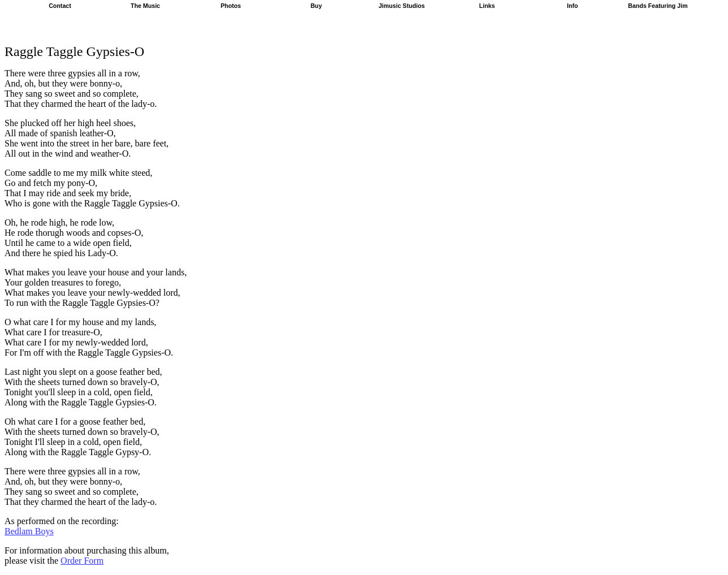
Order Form (82, 561)
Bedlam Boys (29, 531)
